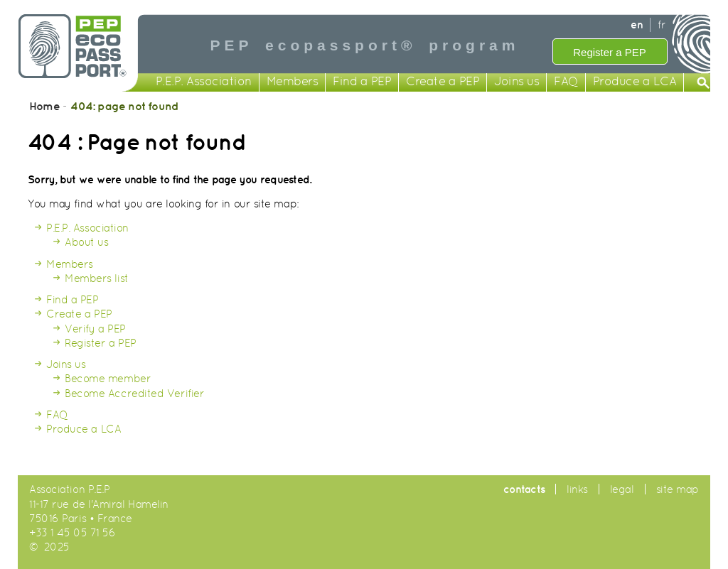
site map (678, 489)
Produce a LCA (635, 82)
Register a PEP (610, 52)
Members (293, 82)
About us (86, 242)
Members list (97, 278)
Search (704, 84)
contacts (524, 489)
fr (662, 25)
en (637, 25)
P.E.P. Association (204, 82)
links (577, 489)
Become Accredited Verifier (134, 393)
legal (622, 489)
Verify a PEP (95, 329)
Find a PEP (362, 82)
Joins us (516, 82)
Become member (108, 378)
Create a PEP (443, 82)
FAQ (566, 82)
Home (44, 106)
